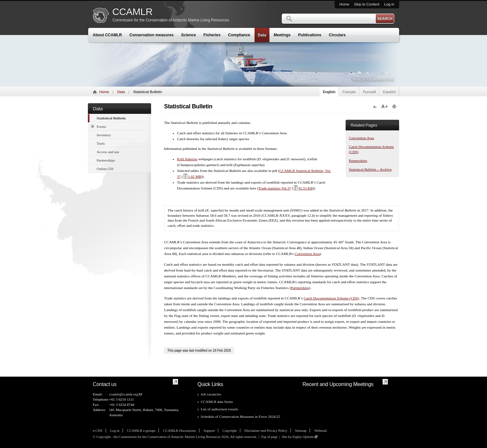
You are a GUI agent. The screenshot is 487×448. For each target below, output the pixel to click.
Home (344, 4)
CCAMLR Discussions (179, 430)
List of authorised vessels (219, 409)
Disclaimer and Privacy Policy (266, 430)
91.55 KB (303, 188)
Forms (99, 126)
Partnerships (106, 160)
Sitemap (301, 430)
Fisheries (212, 35)
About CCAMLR (107, 35)
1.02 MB (192, 176)
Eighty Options (303, 437)
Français (349, 92)
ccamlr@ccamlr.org (124, 394)
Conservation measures (151, 35)
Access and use (108, 152)
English (329, 92)
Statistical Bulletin (111, 118)
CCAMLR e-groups (141, 430)
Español (389, 92)
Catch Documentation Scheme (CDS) (331, 298)
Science (189, 35)
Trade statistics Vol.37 (275, 188)
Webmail (321, 430)
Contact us (105, 384)
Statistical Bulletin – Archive (370, 169)
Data (262, 35)
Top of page (269, 437)
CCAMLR (132, 12)
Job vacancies (211, 394)
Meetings (282, 35)
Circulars (337, 35)
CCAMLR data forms (217, 402)
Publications (310, 35)
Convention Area (362, 138)
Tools (101, 143)
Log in (389, 4)
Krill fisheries (187, 159)
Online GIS (105, 169)
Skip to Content (367, 4)
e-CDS (98, 430)
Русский (369, 92)
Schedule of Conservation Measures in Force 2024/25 (240, 417)
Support (209, 430)
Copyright (230, 430)
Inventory (104, 135)
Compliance (239, 35)
